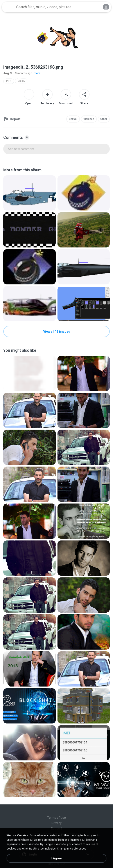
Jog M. (8, 73)
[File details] (30, 193)
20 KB (21, 81)
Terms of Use (56, 818)
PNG (9, 81)
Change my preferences (72, 849)
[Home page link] (8, 7)
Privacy (57, 823)
